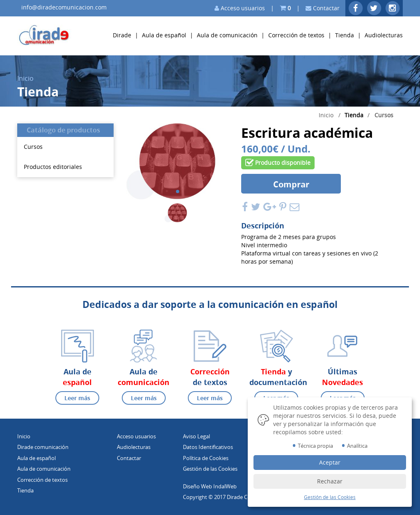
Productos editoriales (53, 167)
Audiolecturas (384, 35)
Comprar (291, 184)
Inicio (25, 78)
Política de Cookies (206, 458)
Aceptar (330, 462)
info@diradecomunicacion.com (64, 7)
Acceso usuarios (240, 8)
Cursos (384, 115)
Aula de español (164, 35)
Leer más (77, 398)
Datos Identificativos (208, 447)
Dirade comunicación (43, 447)
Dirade (123, 35)
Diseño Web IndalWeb (210, 486)
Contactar (323, 8)
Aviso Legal (196, 436)
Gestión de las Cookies (210, 469)
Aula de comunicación (227, 35)
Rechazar (330, 481)
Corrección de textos (296, 35)
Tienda (345, 35)
